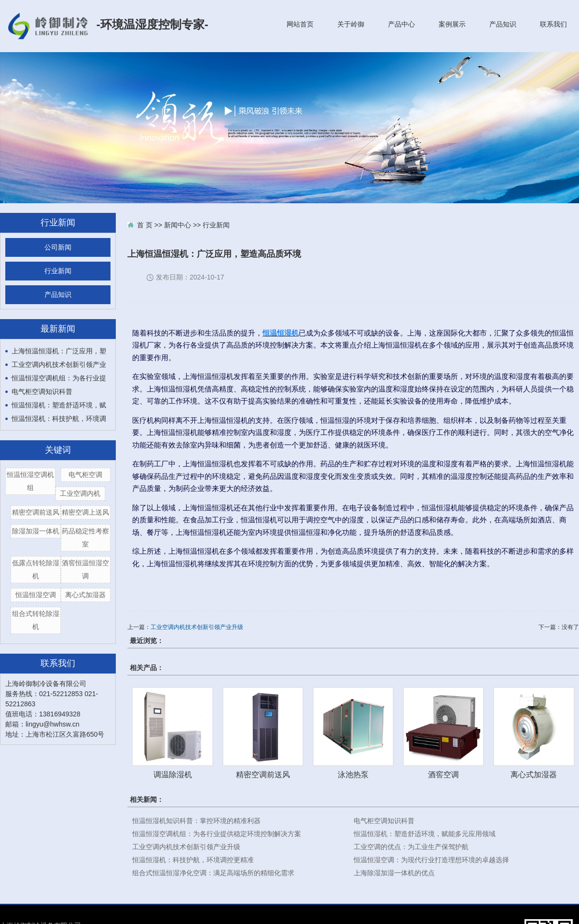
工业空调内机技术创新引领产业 (59, 364)
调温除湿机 (173, 774)
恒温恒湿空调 (36, 595)
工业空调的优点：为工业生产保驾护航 (411, 847)
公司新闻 (58, 247)
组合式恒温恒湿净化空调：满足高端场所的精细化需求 (213, 873)
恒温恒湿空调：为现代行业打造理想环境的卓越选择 (431, 860)
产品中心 (401, 24)
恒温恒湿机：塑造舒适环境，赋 (59, 405)
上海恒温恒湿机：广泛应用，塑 (59, 351)
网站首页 (300, 24)
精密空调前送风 (36, 512)
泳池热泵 (353, 774)
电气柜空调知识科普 (42, 392)
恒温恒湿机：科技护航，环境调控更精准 (193, 860)
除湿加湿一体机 (36, 531)
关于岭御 (351, 24)
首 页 (145, 225)
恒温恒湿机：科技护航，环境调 (59, 419)
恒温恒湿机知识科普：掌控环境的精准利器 (196, 821)
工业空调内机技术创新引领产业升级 (197, 627)
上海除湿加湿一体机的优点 (394, 873)
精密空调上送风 (85, 512)
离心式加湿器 (85, 595)
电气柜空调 (85, 475)
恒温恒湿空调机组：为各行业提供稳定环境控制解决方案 (217, 834)
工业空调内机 (80, 493)
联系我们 (553, 24)
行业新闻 (58, 271)
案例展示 (452, 24)
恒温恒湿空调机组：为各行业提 (59, 378)
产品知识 (503, 24)
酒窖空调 (443, 774)
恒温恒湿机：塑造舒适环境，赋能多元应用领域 (425, 834)
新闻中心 (178, 225)
